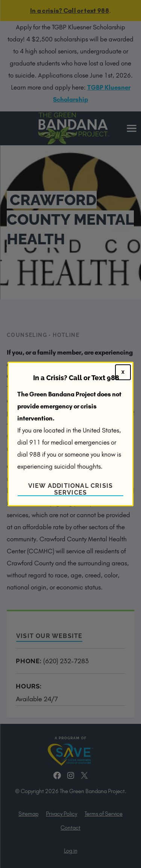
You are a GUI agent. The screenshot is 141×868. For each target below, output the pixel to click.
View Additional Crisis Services (70, 489)
